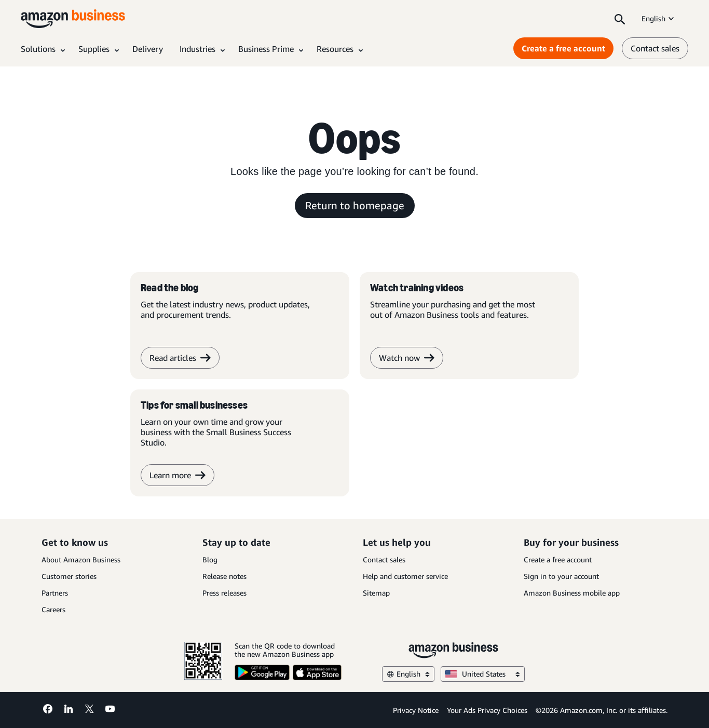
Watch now (407, 358)
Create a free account (558, 560)
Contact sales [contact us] (655, 48)
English (659, 18)
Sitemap (376, 593)
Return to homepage (355, 205)
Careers (53, 609)
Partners (55, 593)
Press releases (224, 593)
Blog (210, 560)
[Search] (620, 19)
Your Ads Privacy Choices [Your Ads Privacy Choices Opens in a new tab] (487, 710)
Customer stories (69, 576)
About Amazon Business (81, 560)
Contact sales (384, 560)
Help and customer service (405, 576)
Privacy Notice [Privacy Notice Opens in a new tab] (416, 710)
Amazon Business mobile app (572, 593)
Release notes (224, 576)
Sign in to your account (561, 576)
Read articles (180, 358)
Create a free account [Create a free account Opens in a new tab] (563, 48)
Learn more (178, 475)
